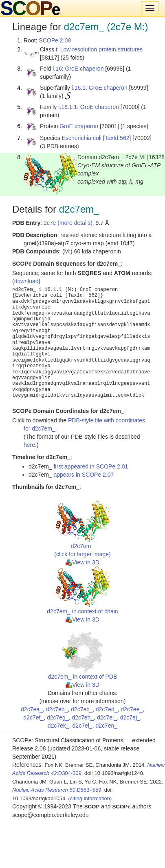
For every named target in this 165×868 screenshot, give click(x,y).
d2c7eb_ (57, 709)
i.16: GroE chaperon (78, 69)
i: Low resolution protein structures (99, 49)
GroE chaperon (79, 126)
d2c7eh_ (83, 717)
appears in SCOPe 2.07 (84, 475)
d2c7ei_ (107, 717)
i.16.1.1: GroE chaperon (89, 107)
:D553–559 (57, 790)
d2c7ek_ (58, 726)
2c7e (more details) (68, 223)
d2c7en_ (106, 726)
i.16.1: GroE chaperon (100, 88)
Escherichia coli (82, 138)
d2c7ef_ (33, 717)
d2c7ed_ (107, 709)
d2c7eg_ (58, 717)
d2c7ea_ (32, 709)
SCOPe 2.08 (55, 40)
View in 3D (82, 562)
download (26, 281)
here (29, 445)
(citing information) (90, 798)
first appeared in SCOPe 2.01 (91, 466)
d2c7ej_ (130, 717)
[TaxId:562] (117, 138)
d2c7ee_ (132, 709)
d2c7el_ (82, 726)
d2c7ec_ (82, 709)
